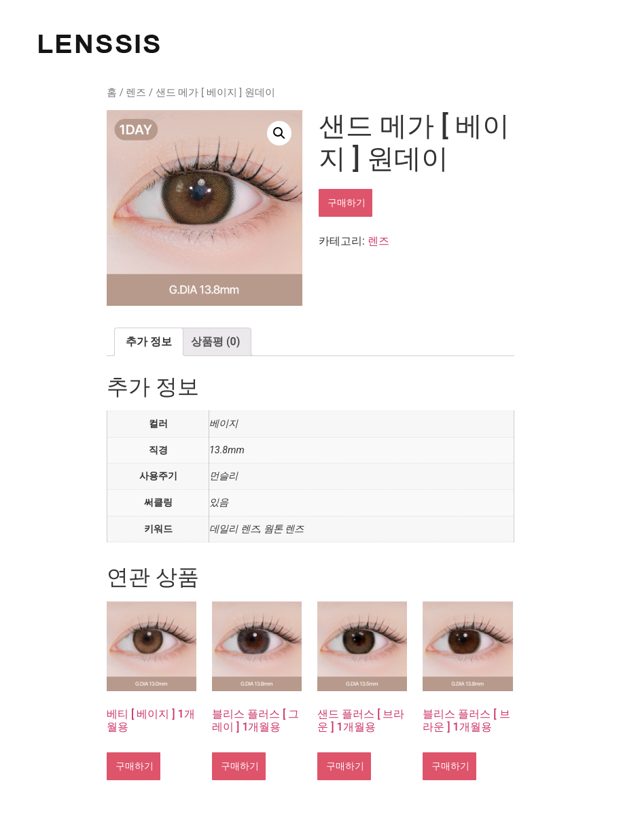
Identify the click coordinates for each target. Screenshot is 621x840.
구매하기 (345, 203)
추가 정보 (149, 342)
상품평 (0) (215, 342)
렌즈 (136, 92)
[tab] (149, 342)
